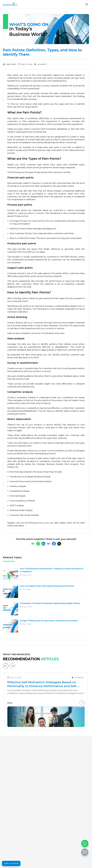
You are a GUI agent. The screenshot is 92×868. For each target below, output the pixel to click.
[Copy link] (33, 544)
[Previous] (6, 666)
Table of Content (11, 863)
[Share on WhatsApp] (38, 544)
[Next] (13, 666)
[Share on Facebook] (54, 544)
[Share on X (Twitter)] (59, 544)
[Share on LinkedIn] (43, 544)
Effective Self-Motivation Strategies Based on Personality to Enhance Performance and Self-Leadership (42, 684)
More (46, 703)
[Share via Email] (49, 544)
